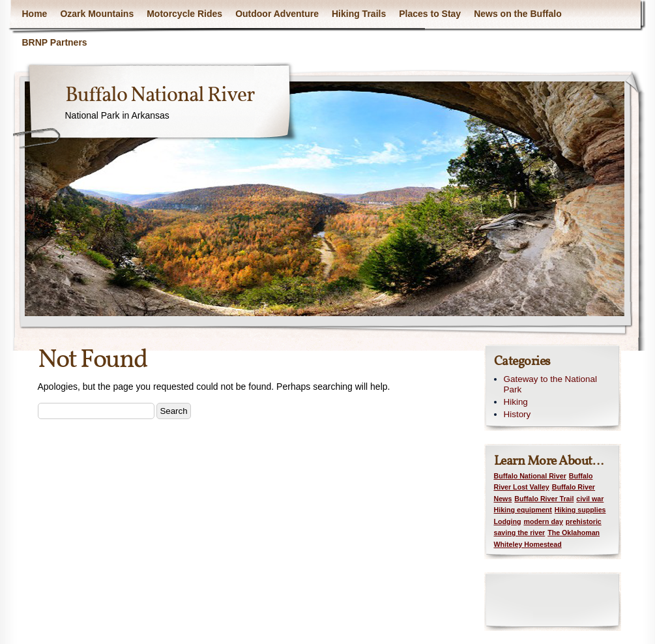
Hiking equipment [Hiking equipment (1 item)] (523, 510)
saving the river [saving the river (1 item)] (520, 533)
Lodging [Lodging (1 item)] (508, 521)
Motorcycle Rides (184, 14)
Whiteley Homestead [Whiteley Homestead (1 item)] (528, 544)
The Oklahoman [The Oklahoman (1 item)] (574, 533)
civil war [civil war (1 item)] (590, 499)
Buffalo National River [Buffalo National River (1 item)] (530, 476)
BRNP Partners (55, 42)
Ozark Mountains (97, 14)
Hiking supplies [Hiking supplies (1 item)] (580, 510)
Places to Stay (430, 14)
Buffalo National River (160, 96)
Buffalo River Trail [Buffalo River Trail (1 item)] (544, 499)
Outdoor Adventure (277, 14)
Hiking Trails (359, 14)
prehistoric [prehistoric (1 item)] (584, 521)
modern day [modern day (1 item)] (543, 521)
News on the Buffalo (518, 14)
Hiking (516, 402)
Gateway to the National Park (550, 385)
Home (35, 14)
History (517, 414)
